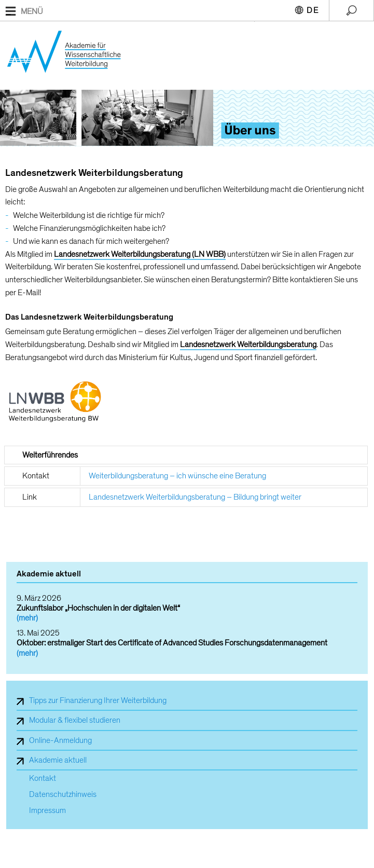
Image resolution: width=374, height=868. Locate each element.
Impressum (47, 811)
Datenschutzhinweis (63, 795)
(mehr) (27, 618)
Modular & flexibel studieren (75, 720)
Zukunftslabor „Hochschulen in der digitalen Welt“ (98, 608)
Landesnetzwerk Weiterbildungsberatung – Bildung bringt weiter (195, 497)
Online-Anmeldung (60, 740)
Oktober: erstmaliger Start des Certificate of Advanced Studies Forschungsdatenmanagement (172, 643)
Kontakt (43, 779)
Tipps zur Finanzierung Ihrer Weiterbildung (98, 700)
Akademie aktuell (58, 760)
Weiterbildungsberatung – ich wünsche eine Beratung (177, 476)
